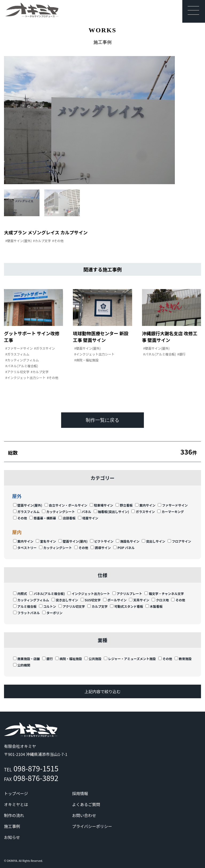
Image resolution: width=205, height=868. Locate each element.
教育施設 (183, 659)
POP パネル (124, 548)
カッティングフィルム (31, 600)
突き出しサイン (65, 600)
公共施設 (93, 659)
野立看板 (124, 505)
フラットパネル (26, 613)
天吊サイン (139, 600)
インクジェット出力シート (89, 593)
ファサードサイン (173, 505)
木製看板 (154, 606)
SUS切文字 (91, 600)
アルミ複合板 (25, 606)
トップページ (16, 793)
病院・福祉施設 (69, 659)
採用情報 (80, 793)
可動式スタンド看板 (127, 606)
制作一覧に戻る (102, 420)
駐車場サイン (101, 505)
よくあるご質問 (86, 804)
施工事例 (12, 826)
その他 (20, 518)
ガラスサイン (143, 512)
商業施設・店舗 (26, 659)
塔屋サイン (88, 518)
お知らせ (12, 837)
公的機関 (22, 665)
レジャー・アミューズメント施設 (130, 659)
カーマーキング (171, 512)
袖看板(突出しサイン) (111, 512)
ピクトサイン (102, 541)
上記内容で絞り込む (102, 691)
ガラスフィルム (26, 512)
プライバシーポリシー (92, 826)
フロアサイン (179, 541)
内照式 (20, 593)
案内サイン (145, 505)
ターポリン (52, 613)
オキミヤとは (16, 804)
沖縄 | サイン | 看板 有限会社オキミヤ (32, 10)
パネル (84, 512)
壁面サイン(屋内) (73, 541)
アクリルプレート (127, 593)
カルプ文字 (97, 606)
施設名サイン (128, 541)
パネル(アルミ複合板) (47, 593)
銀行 (48, 659)
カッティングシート (58, 512)
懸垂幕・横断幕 (43, 518)
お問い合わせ (84, 815)
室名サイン (46, 541)
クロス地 (160, 600)
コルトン (48, 606)
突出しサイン (153, 541)
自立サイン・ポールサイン (66, 505)
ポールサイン (115, 600)
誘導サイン (101, 548)
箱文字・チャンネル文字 (164, 593)
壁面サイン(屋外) (28, 505)
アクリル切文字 (72, 606)
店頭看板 (67, 518)
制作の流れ (14, 815)
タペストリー (25, 548)
